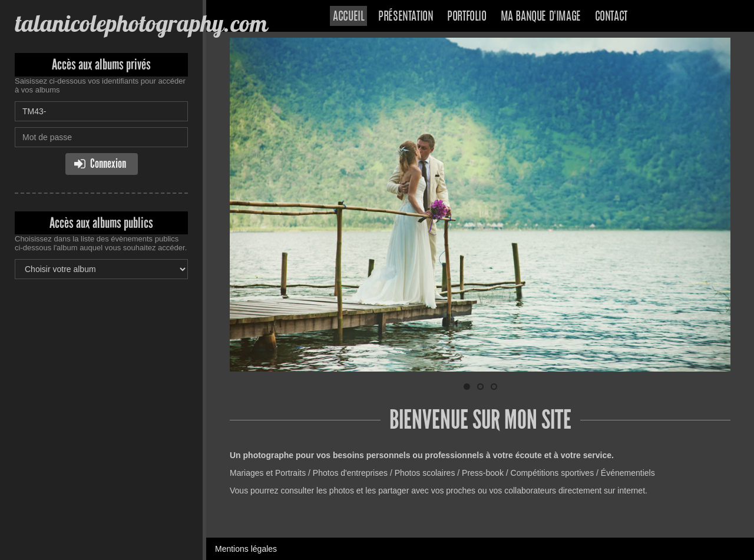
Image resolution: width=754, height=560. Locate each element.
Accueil (348, 17)
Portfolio (467, 17)
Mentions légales (246, 549)
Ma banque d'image (541, 17)
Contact (611, 17)
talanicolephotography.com (141, 23)
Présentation (406, 17)
